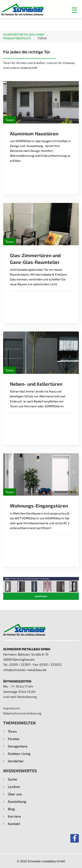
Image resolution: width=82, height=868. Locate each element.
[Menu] (62, 10)
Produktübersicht (17, 38)
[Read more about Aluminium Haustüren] (41, 102)
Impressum (11, 708)
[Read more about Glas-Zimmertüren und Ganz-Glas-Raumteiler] (41, 224)
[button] (74, 10)
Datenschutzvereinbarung (22, 713)
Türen (42, 38)
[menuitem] (27, 35)
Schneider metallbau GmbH (24, 34)
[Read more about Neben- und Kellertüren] (41, 353)
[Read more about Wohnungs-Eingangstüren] (41, 474)
